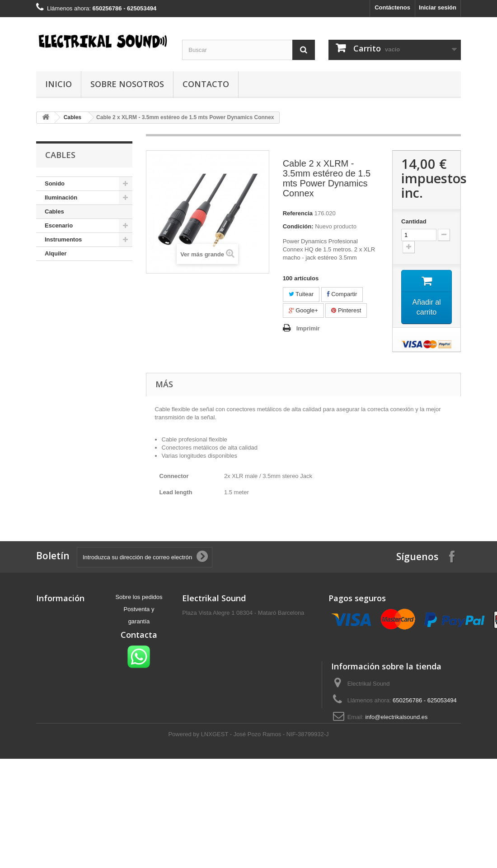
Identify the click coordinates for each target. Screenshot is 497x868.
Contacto (206, 84)
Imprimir (308, 328)
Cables (54, 211)
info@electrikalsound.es (396, 717)
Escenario (59, 225)
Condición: (298, 226)
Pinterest (346, 310)
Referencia (298, 213)
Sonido (55, 183)
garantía (139, 621)
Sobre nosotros (127, 84)
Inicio (59, 84)
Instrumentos (63, 239)
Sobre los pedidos (139, 597)
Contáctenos (392, 7)
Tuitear (301, 294)
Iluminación (61, 197)
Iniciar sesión (438, 7)
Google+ (303, 310)
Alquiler (56, 253)
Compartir (342, 294)
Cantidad (414, 221)
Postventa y (139, 609)
